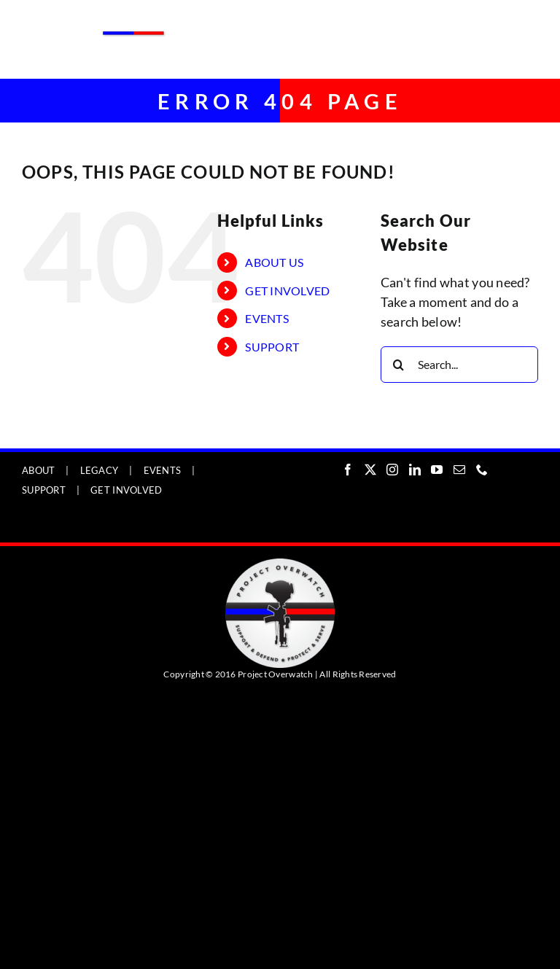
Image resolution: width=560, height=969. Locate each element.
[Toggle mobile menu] (530, 24)
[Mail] (459, 470)
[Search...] (459, 365)
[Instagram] (392, 470)
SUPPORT (272, 347)
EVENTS (267, 318)
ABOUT (38, 470)
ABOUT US (274, 262)
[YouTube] (437, 470)
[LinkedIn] (415, 470)
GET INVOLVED (287, 291)
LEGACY (100, 470)
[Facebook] (348, 470)
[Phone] (482, 470)
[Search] (399, 365)
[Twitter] (370, 470)
